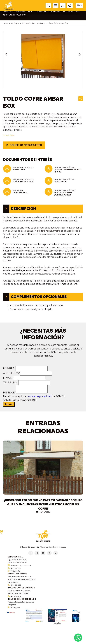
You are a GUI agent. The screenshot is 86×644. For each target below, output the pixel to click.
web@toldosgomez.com (21, 565)
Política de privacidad (8, 642)
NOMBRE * (9, 368)
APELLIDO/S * (12, 373)
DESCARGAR (20, 192)
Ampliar (58, 623)
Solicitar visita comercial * (19, 400)
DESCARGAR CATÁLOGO (23, 169)
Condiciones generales (59, 641)
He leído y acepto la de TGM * (33, 396)
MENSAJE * (10, 393)
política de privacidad (39, 396)
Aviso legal (43, 641)
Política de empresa (28, 642)
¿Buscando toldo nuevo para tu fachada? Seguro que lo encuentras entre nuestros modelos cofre (43, 504)
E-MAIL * (8, 378)
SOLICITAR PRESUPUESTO (24, 145)
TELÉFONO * (11, 383)
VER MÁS (9, 135)
